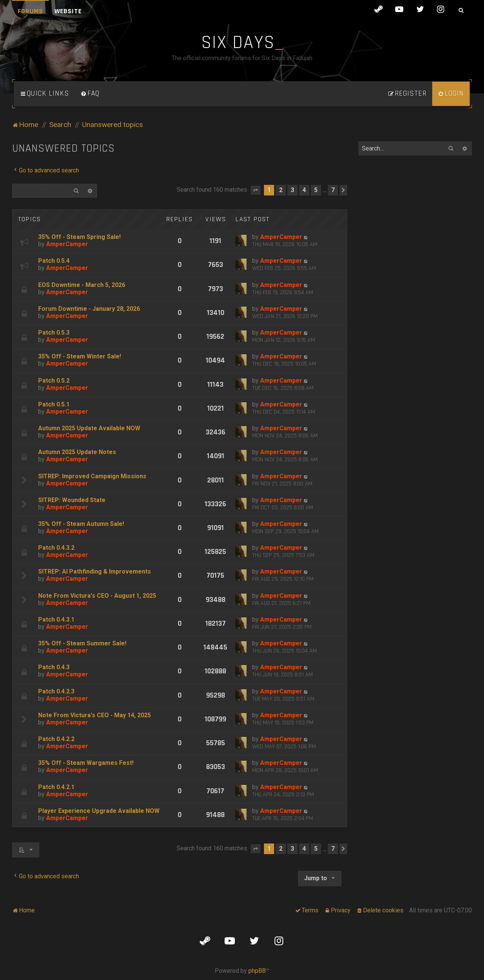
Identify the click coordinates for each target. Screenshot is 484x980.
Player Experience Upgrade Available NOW (99, 811)
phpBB (257, 971)
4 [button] (304, 190)
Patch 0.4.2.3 (56, 691)
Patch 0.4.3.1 (56, 619)
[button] (256, 190)
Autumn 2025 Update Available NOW (89, 428)
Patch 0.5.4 (54, 261)
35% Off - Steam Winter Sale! (80, 356)
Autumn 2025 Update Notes (77, 452)
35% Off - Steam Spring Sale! (79, 237)
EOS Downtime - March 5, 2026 (82, 285)
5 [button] (316, 190)
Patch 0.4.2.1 (56, 787)
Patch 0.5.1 (54, 404)
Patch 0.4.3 (54, 667)
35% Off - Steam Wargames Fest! (86, 763)
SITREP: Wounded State (72, 500)
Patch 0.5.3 (54, 333)
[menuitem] (90, 94)
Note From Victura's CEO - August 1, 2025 (97, 596)
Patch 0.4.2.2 (56, 739)
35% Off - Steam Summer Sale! (82, 643)
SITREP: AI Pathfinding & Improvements (95, 571)
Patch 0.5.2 (54, 381)
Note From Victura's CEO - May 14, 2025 (95, 715)
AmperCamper (67, 244)
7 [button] (333, 190)
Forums (30, 11)
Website (68, 11)
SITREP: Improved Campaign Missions (92, 476)
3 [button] (292, 190)
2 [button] (281, 190)
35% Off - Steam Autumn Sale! (81, 524)
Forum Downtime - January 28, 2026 (89, 309)
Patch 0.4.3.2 (56, 548)
